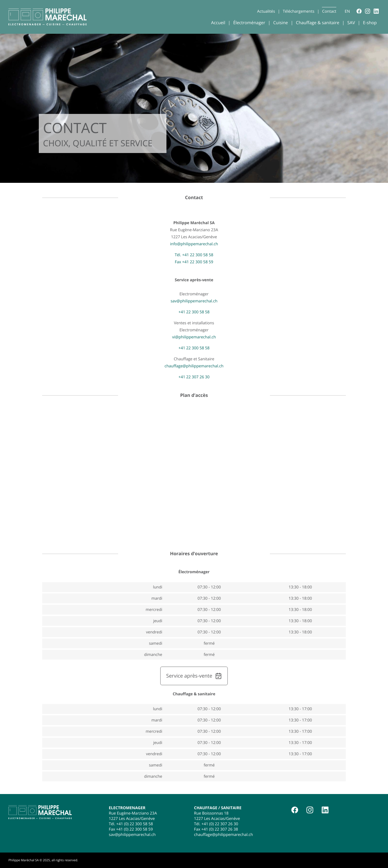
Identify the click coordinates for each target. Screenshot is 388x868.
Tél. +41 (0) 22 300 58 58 (131, 824)
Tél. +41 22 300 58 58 (194, 255)
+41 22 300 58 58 (194, 312)
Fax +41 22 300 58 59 (194, 262)
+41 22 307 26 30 (194, 377)
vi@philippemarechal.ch (194, 337)
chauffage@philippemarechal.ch (194, 366)
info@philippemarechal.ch (194, 244)
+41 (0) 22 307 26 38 (220, 829)
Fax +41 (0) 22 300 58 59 (131, 829)
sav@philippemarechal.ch (194, 301)
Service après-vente (194, 676)
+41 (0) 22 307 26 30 (220, 824)
